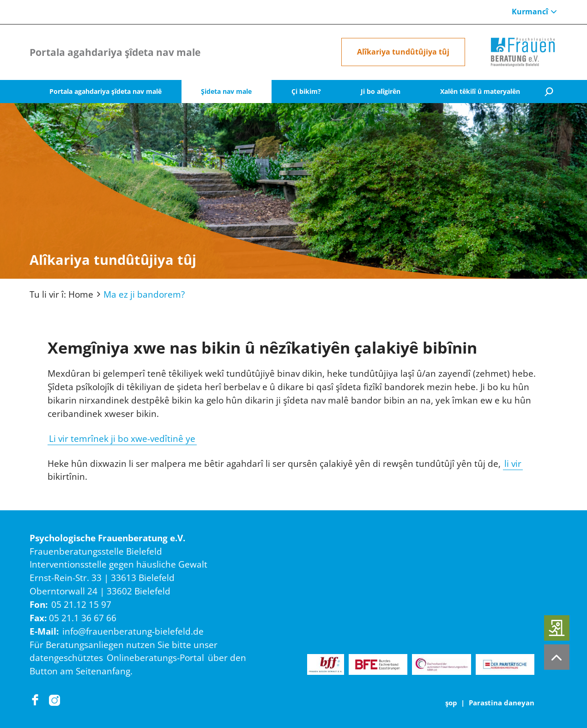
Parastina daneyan (502, 703)
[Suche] (549, 92)
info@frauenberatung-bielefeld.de (133, 631)
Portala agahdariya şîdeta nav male (115, 52)
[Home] (523, 52)
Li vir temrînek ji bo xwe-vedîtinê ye (122, 438)
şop (451, 703)
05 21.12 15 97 (81, 604)
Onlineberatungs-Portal (155, 658)
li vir (513, 463)
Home (81, 294)
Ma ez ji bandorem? (144, 294)
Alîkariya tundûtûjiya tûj (403, 52)
